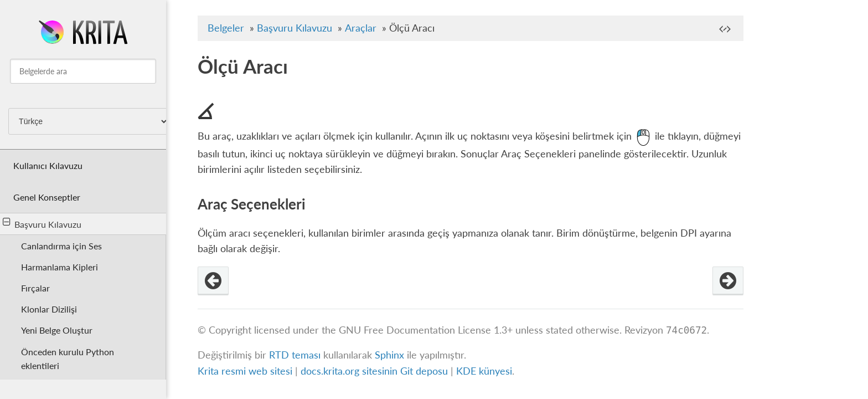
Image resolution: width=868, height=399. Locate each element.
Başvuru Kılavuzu (42, 223)
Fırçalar (35, 288)
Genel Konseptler (47, 197)
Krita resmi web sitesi (245, 371)
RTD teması (295, 355)
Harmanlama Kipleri (60, 267)
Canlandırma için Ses (61, 246)
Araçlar (361, 28)
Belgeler (226, 28)
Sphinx (389, 355)
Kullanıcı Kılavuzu (48, 165)
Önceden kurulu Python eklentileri (68, 359)
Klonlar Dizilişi (49, 309)
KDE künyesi (484, 371)
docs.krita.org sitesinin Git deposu (376, 371)
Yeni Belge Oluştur (57, 330)
